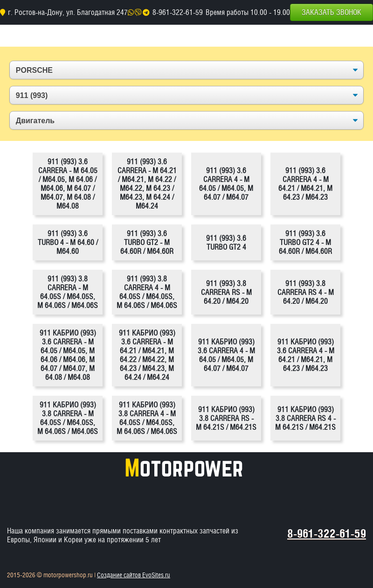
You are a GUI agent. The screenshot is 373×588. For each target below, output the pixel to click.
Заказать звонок (332, 12)
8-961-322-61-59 (178, 12)
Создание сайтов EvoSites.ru (134, 575)
